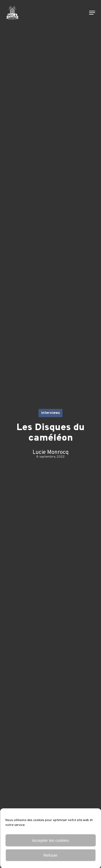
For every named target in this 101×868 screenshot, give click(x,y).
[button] (92, 13)
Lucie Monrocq (50, 452)
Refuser (50, 855)
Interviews (50, 413)
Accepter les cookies (51, 840)
